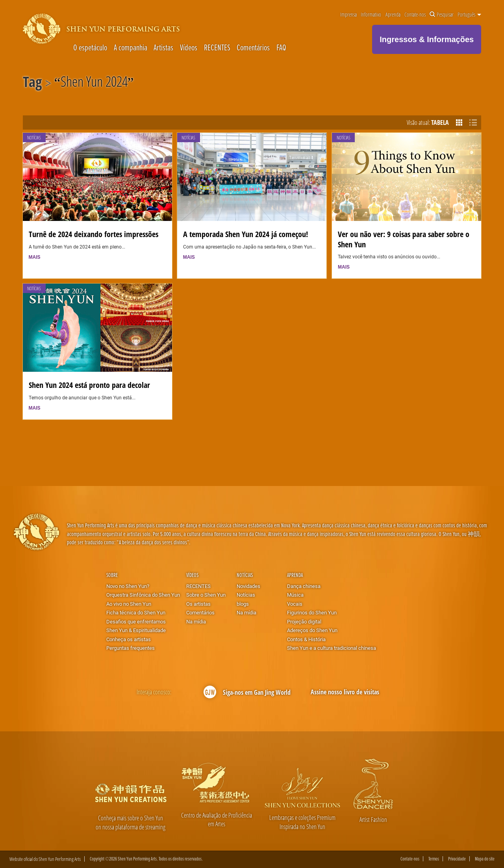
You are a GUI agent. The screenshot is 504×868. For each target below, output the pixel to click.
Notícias (34, 138)
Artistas (163, 47)
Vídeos (189, 47)
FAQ (281, 47)
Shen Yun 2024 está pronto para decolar (89, 385)
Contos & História (306, 639)
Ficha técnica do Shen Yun (136, 612)
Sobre (112, 575)
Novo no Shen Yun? (128, 586)
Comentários (253, 47)
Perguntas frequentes (131, 648)
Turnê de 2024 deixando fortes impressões (94, 234)
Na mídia (196, 621)
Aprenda (393, 15)
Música (295, 595)
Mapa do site (485, 859)
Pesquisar (442, 15)
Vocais (295, 604)
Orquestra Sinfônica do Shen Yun (143, 595)
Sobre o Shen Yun (206, 595)
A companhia (131, 47)
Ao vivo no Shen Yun (129, 604)
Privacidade (457, 859)
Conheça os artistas (129, 639)
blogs (243, 604)
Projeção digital (304, 621)
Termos (434, 859)
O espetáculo (90, 47)
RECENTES (217, 47)
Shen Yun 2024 (94, 83)
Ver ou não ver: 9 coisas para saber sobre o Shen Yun (404, 239)
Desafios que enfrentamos (136, 621)
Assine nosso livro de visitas (345, 692)
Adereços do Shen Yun (312, 630)
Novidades (248, 586)
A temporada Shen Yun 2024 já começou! (246, 234)
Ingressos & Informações (427, 39)
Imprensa (348, 15)
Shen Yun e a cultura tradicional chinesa (332, 648)
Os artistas (198, 604)
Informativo (371, 15)
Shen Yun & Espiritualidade (136, 630)
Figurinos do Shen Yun (312, 612)
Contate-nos (415, 15)
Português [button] (469, 15)
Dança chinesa (304, 586)
